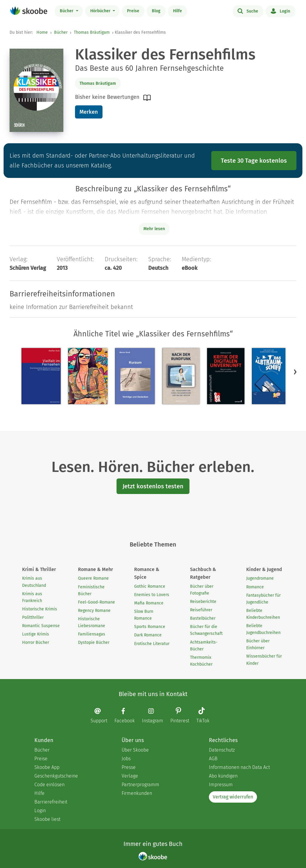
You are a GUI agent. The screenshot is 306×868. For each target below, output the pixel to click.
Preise (133, 11)
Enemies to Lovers (152, 595)
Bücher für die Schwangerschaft (206, 630)
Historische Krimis (40, 609)
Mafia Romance (149, 603)
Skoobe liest (47, 819)
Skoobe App (47, 767)
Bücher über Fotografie (202, 590)
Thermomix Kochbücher (201, 661)
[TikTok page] (206, 716)
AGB (213, 759)
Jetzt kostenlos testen (153, 486)
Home (42, 32)
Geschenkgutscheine (56, 776)
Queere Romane (93, 578)
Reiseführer (201, 610)
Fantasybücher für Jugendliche (263, 599)
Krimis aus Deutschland (34, 582)
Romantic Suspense (41, 626)
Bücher (67, 11)
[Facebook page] (128, 716)
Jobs (126, 759)
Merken (89, 112)
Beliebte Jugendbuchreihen (263, 629)
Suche (248, 11)
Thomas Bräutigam (92, 32)
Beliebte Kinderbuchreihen (263, 614)
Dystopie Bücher (94, 642)
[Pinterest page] (183, 716)
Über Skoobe (135, 750)
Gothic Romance (150, 586)
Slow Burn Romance (144, 615)
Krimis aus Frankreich (32, 597)
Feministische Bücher (91, 590)
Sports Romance (150, 627)
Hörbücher (101, 11)
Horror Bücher (36, 642)
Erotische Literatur (152, 644)
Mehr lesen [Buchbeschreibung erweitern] (154, 229)
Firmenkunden (137, 793)
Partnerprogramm (140, 785)
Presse (129, 767)
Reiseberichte (203, 602)
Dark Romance (148, 635)
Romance (255, 587)
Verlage (130, 776)
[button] (295, 372)
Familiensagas (92, 634)
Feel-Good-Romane (97, 602)
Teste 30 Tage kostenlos (254, 161)
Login (280, 11)
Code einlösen (49, 785)
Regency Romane (94, 611)
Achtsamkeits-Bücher (204, 646)
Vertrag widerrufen (233, 797)
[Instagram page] (156, 716)
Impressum (221, 785)
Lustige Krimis (36, 634)
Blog (156, 11)
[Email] (102, 716)
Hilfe (178, 11)
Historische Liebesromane (92, 622)
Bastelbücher (203, 618)
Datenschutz (222, 750)
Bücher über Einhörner (258, 644)
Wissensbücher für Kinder (264, 660)
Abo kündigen (223, 776)
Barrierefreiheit (51, 802)
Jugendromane (260, 578)
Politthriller (33, 617)
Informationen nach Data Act (239, 767)
